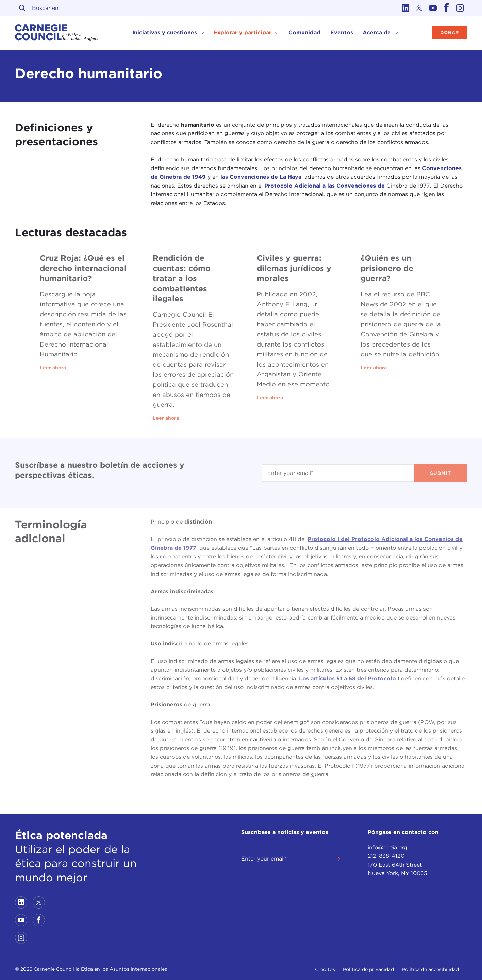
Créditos (325, 969)
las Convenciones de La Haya (261, 177)
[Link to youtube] (433, 8)
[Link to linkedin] (406, 8)
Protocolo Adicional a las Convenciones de (325, 186)
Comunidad (304, 33)
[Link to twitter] (419, 8)
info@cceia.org (388, 847)
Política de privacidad (368, 969)
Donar (450, 33)
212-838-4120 (386, 856)
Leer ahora (53, 368)
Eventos (342, 33)
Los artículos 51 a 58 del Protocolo (347, 679)
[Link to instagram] (460, 8)
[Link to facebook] (447, 8)
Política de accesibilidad (430, 969)
